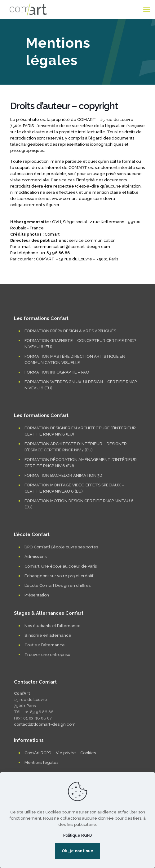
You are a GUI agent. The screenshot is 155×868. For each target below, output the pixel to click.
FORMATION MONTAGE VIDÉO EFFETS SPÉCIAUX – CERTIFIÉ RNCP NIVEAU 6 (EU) (74, 488)
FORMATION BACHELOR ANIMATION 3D (63, 475)
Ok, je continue (77, 851)
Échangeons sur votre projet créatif (59, 576)
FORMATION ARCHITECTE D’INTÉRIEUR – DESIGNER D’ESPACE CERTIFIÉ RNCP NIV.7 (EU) (76, 447)
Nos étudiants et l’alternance (53, 626)
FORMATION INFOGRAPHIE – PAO (57, 372)
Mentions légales (41, 762)
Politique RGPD (78, 835)
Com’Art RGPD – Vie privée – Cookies (60, 753)
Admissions (35, 557)
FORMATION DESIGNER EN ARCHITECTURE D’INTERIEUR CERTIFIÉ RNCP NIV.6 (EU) (80, 431)
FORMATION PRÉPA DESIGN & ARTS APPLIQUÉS (70, 331)
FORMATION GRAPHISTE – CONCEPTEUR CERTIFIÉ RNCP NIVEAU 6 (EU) (80, 344)
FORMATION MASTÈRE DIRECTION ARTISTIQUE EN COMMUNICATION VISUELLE (75, 359)
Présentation (37, 595)
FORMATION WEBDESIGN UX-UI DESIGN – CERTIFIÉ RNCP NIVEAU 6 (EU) (81, 385)
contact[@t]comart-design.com (45, 724)
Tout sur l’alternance (45, 645)
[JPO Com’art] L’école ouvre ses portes (61, 547)
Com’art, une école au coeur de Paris (61, 566)
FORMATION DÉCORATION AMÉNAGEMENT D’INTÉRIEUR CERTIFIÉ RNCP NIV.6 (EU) (81, 463)
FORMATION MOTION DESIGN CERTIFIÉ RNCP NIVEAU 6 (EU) (79, 504)
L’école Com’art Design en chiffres (58, 585)
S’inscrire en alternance (48, 635)
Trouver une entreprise (47, 655)
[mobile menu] (147, 9)
